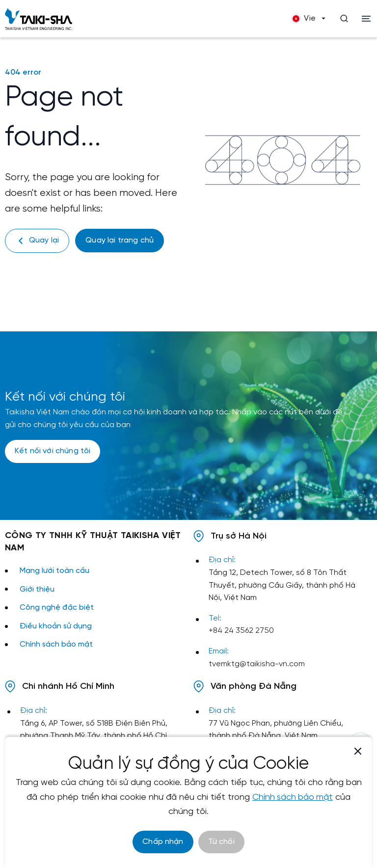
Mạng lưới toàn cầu (54, 571)
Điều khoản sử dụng (56, 626)
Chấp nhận (163, 842)
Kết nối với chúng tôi (53, 451)
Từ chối (221, 842)
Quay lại (37, 241)
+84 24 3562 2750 (241, 631)
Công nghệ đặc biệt (57, 608)
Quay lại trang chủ (120, 240)
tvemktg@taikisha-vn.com (257, 664)
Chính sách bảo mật (56, 644)
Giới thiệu (37, 589)
